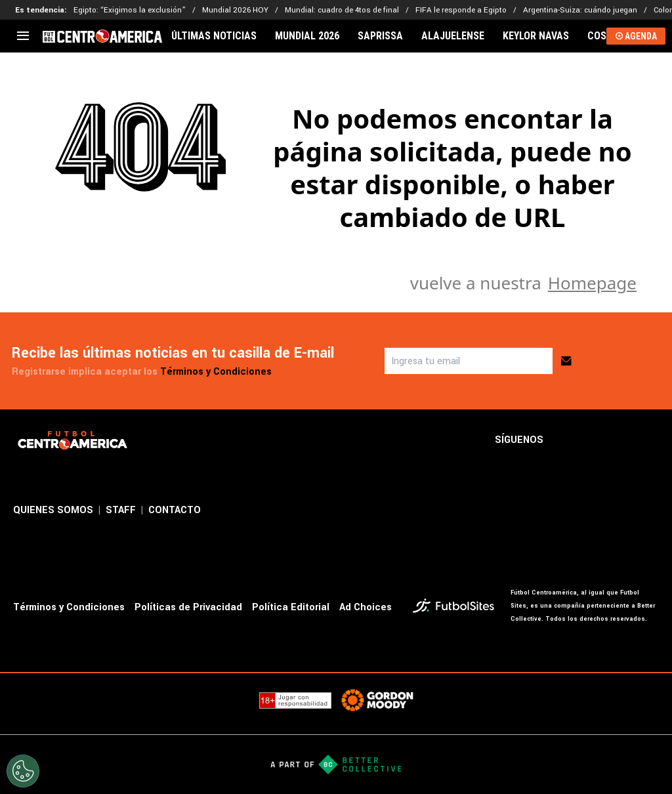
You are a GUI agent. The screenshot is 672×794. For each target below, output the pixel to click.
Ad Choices (366, 607)
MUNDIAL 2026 (307, 36)
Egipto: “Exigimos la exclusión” (130, 10)
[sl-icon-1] (564, 440)
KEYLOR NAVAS (536, 36)
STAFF (121, 510)
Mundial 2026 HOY (235, 10)
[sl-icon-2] (593, 440)
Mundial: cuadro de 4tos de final (342, 10)
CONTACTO (175, 510)
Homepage (592, 283)
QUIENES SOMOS (53, 510)
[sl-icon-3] (622, 440)
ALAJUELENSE (453, 36)
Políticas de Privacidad (188, 607)
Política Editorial (291, 607)
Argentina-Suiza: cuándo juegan (580, 10)
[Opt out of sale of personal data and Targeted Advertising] (23, 771)
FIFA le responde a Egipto (461, 10)
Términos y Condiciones (216, 372)
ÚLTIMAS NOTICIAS (214, 36)
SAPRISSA (380, 36)
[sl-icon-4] (651, 440)
